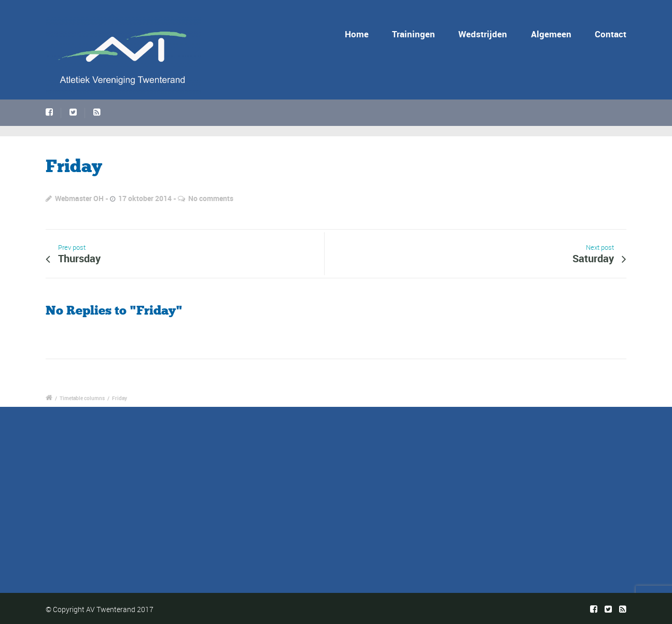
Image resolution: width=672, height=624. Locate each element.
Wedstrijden (483, 34)
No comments (211, 198)
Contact (611, 34)
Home (359, 34)
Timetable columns (82, 398)
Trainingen (414, 34)
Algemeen (551, 34)
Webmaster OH (79, 198)
